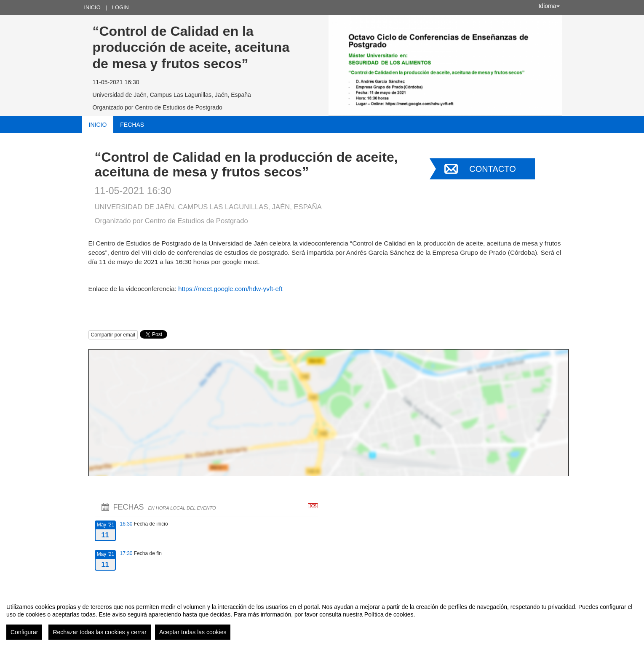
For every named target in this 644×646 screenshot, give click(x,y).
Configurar (24, 632)
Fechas (132, 125)
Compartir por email (113, 335)
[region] (322, 618)
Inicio (92, 7)
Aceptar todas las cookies (193, 632)
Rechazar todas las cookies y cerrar (100, 632)
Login (120, 7)
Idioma (549, 6)
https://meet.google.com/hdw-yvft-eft (230, 289)
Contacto (492, 169)
